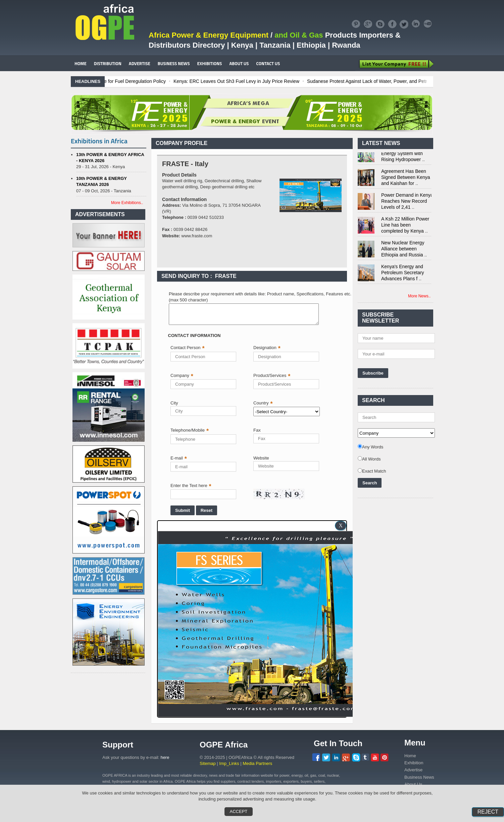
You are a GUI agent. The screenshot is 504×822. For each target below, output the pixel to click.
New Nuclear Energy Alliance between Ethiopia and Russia (403, 250)
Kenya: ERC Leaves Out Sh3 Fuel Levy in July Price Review (280, 81)
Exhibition (414, 763)
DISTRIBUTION (108, 63)
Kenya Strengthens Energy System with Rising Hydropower (402, 155)
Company (182, 375)
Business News (419, 777)
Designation (267, 348)
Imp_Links (229, 763)
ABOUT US (239, 63)
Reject (488, 812)
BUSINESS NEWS (174, 63)
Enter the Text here (191, 486)
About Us (413, 784)
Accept (239, 811)
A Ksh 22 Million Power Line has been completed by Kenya (405, 227)
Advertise (413, 770)
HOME (81, 63)
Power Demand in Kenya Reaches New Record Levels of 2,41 (407, 203)
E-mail (179, 458)
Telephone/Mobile (190, 430)
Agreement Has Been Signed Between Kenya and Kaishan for (406, 179)
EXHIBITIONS (210, 63)
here (165, 757)
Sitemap (208, 763)
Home (410, 756)
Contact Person (188, 348)
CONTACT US (268, 63)
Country (263, 403)
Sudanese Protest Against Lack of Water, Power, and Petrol (412, 81)
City (174, 403)
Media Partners (257, 763)
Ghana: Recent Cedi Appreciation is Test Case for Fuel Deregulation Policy (131, 81)
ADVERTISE (140, 63)
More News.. (419, 296)
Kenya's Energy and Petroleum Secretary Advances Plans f (403, 274)
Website (261, 458)
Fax (257, 430)
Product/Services (272, 375)
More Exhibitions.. (127, 203)
